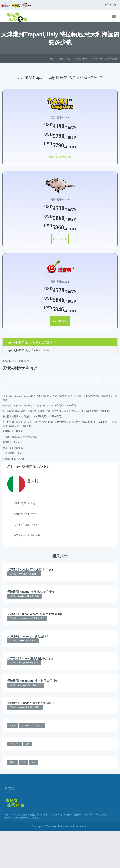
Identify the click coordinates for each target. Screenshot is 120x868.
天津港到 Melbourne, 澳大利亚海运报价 (26, 685)
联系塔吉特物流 (60, 321)
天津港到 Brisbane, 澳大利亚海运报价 (25, 707)
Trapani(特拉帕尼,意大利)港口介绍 (27, 350)
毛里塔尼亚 (15, 744)
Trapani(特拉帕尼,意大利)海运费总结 (29, 342)
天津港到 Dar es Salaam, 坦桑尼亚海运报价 (27, 618)
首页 (52, 59)
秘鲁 (24, 762)
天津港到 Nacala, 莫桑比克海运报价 (24, 574)
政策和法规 (110, 5)
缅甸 (34, 762)
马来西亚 (25, 726)
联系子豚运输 (60, 239)
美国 (27, 744)
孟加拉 (13, 762)
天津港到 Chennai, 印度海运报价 (23, 641)
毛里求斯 (39, 726)
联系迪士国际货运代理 (60, 157)
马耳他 (13, 726)
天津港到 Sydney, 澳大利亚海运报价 (24, 663)
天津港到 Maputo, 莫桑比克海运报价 (25, 596)
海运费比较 (64, 59)
